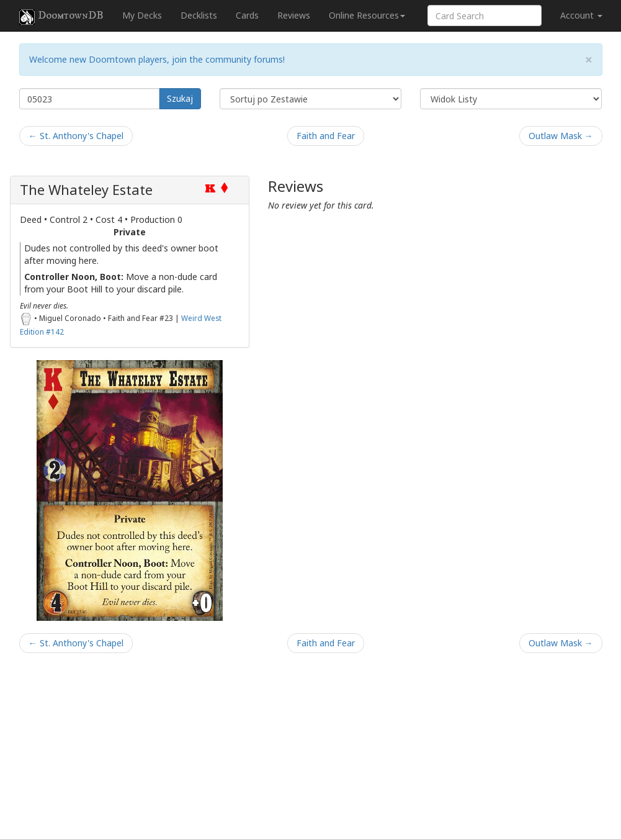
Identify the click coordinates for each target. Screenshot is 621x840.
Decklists (199, 15)
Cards (247, 15)
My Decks (142, 15)
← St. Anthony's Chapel (76, 136)
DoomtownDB (61, 17)
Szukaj (180, 98)
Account (581, 15)
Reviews (294, 15)
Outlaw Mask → (561, 136)
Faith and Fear (326, 136)
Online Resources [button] (367, 15)
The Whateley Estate (86, 190)
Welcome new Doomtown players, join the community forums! (157, 59)
